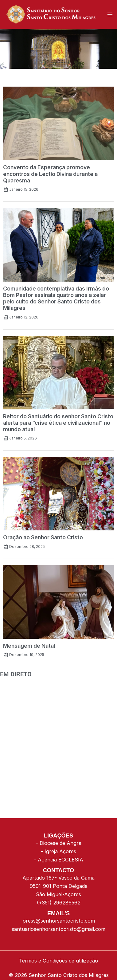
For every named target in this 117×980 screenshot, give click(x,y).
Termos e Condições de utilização (58, 961)
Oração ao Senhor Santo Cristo (43, 537)
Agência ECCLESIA (60, 860)
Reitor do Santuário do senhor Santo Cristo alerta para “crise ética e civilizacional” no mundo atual (58, 423)
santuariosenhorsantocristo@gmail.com (58, 929)
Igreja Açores (60, 851)
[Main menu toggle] (110, 15)
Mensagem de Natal (29, 646)
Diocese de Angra (60, 843)
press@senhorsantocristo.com (59, 921)
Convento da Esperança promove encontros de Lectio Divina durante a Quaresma (50, 174)
